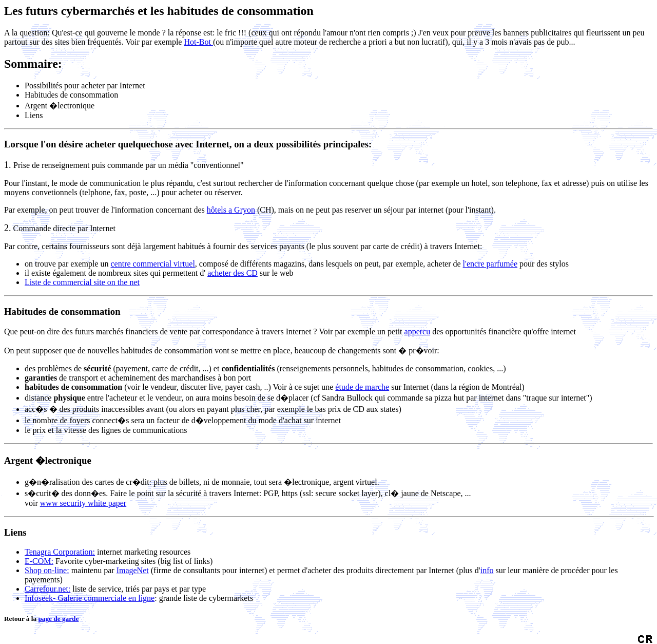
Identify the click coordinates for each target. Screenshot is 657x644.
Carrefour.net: (47, 589)
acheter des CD (233, 273)
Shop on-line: (47, 570)
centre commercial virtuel (153, 264)
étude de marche (362, 387)
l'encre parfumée (490, 264)
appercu (418, 332)
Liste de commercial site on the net (82, 282)
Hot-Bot (198, 42)
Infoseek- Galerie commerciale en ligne (90, 598)
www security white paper (83, 503)
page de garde (58, 619)
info (487, 570)
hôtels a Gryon (231, 210)
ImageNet (133, 570)
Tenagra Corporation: (60, 552)
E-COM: (39, 561)
